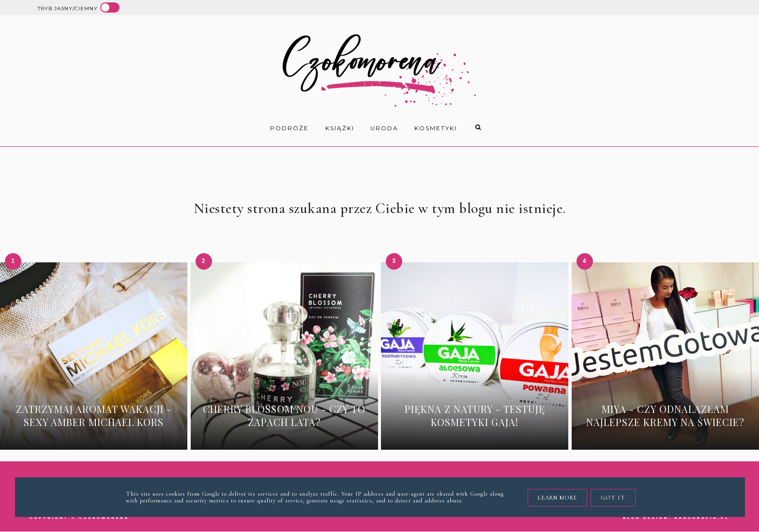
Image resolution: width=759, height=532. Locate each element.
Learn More (557, 498)
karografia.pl (702, 518)
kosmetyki (436, 128)
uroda (384, 128)
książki (340, 128)
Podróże (289, 128)
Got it (613, 498)
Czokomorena (104, 518)
